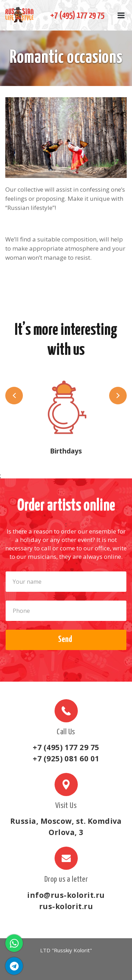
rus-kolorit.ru (66, 906)
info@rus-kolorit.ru (66, 895)
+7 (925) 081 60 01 (66, 759)
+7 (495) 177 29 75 (77, 15)
